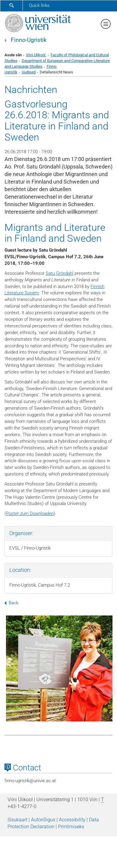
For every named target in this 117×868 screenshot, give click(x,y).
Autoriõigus (43, 820)
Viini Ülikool (36, 55)
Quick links (39, 5)
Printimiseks (71, 827)
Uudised (29, 72)
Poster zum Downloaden (30, 513)
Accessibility (72, 820)
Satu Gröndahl (60, 273)
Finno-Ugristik (29, 40)
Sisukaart (17, 820)
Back (11, 603)
